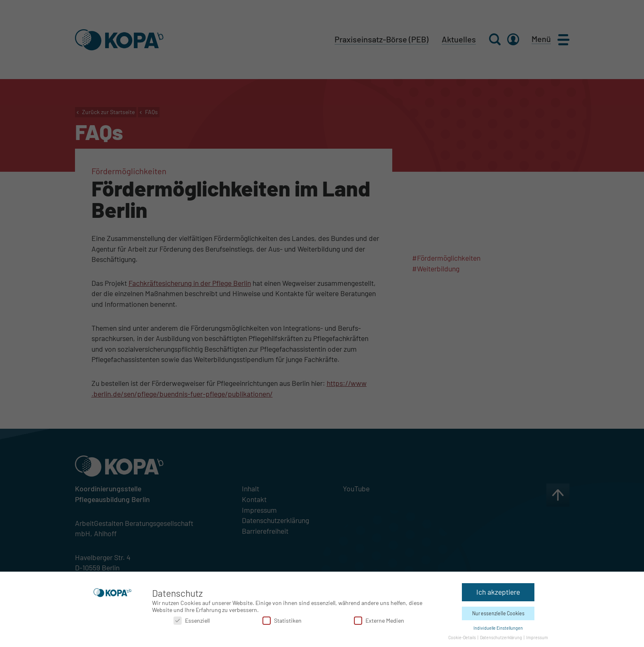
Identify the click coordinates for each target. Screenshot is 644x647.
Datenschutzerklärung (501, 637)
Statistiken (282, 620)
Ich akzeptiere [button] (498, 591)
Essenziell (192, 620)
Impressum (537, 637)
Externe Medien (379, 620)
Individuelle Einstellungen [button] (498, 627)
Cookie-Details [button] (463, 637)
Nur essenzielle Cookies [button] (498, 613)
